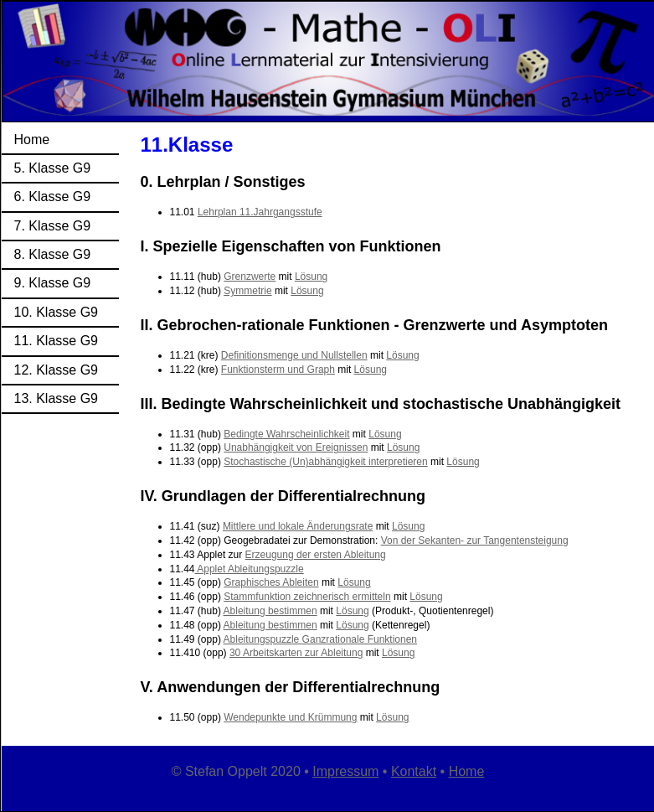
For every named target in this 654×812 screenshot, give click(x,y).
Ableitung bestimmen (270, 611)
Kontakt (414, 771)
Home (32, 140)
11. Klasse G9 (57, 341)
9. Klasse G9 (53, 283)
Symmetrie (247, 291)
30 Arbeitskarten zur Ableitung (296, 653)
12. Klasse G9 (57, 370)
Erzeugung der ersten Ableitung (316, 555)
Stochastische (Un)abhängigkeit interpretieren (325, 462)
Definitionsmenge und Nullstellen (294, 355)
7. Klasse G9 (53, 226)
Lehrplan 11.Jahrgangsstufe (260, 212)
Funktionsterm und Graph (278, 370)
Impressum (345, 771)
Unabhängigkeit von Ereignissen (296, 447)
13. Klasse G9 (57, 398)
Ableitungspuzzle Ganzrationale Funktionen (320, 639)
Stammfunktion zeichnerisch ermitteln (307, 597)
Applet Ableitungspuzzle (250, 569)
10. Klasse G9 (57, 312)
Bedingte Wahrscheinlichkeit (286, 434)
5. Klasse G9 (53, 168)
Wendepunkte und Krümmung (290, 717)
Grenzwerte (250, 277)
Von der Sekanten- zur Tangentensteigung (475, 540)
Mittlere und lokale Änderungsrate (298, 526)
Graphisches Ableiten (271, 582)
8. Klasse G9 (53, 254)
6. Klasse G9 (53, 197)
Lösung (311, 277)
